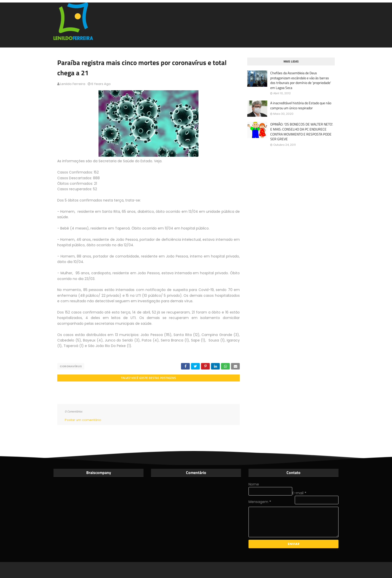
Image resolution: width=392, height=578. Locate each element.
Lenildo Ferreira (73, 84)
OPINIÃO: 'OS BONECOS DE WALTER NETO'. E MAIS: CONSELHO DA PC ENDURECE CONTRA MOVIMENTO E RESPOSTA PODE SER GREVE (302, 131)
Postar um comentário (83, 420)
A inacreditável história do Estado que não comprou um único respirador (301, 105)
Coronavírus (71, 366)
